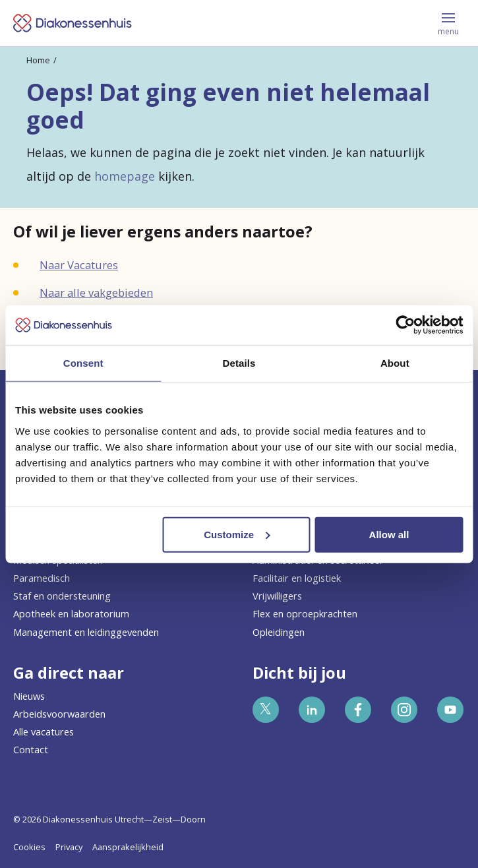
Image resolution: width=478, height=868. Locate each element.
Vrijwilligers (277, 596)
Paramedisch (42, 578)
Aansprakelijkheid (128, 847)
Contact (31, 749)
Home (38, 60)
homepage (125, 176)
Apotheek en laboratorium (71, 613)
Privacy (69, 847)
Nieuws (29, 696)
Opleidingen (279, 632)
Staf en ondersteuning (62, 596)
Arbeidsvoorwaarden (59, 714)
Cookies (29, 847)
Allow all (389, 534)
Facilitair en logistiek (297, 578)
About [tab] (395, 363)
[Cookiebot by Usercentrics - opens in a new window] (405, 325)
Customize (237, 534)
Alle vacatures (44, 731)
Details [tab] (239, 363)
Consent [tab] (83, 363)
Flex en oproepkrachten (305, 613)
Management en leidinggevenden (86, 632)
